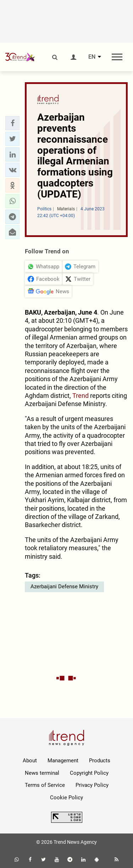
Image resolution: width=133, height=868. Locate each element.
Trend (81, 396)
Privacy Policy (92, 785)
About (30, 761)
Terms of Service (45, 785)
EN (92, 57)
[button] (12, 123)
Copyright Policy (89, 773)
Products (100, 761)
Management (63, 761)
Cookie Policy (66, 798)
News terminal (42, 773)
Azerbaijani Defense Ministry (64, 586)
